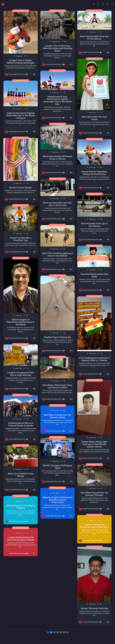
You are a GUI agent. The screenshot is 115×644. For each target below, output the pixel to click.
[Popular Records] (98, 4)
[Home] (94, 4)
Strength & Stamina (21, 11)
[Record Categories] (103, 4)
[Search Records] (107, 4)
